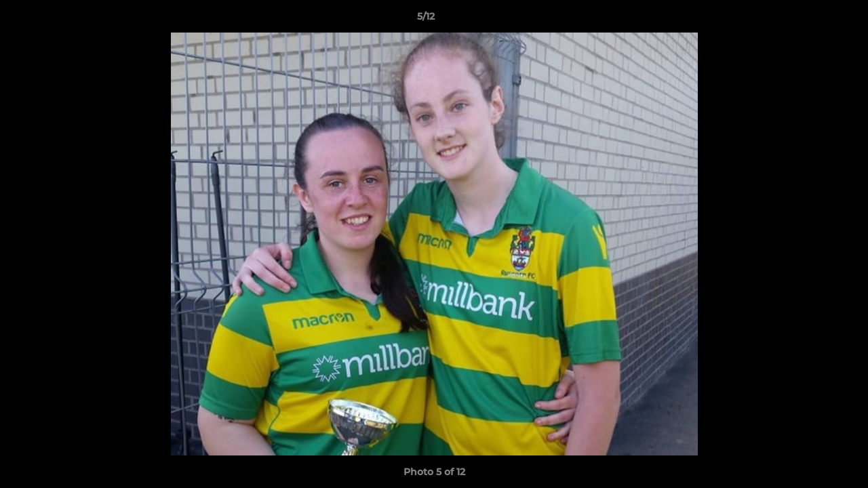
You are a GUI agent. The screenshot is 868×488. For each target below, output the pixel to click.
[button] (811, 20)
